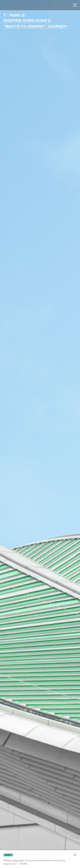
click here (18, 860)
